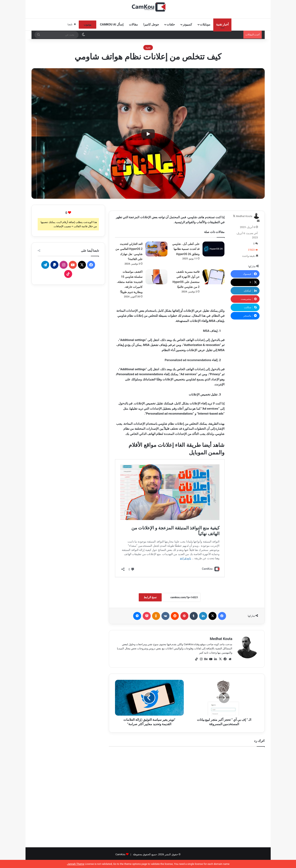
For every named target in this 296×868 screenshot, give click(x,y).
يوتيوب (88, 25)
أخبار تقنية (222, 24)
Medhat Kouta (244, 216)
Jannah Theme (76, 864)
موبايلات (205, 24)
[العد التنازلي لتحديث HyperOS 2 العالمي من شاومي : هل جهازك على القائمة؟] (156, 249)
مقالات (133, 24)
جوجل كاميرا (151, 24)
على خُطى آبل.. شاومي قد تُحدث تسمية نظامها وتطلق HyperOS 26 (186, 249)
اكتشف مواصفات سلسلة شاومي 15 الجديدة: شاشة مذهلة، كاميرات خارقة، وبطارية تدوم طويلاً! (130, 282)
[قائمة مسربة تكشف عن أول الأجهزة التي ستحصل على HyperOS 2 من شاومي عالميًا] (213, 277)
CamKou (120, 854)
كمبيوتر (187, 24)
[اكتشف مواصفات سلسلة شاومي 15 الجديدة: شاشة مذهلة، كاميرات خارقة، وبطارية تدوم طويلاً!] (156, 277)
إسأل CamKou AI (112, 24)
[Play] (148, 134)
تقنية (148, 47)
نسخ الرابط (150, 597)
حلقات (171, 24)
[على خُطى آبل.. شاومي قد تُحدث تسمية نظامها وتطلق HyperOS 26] (213, 249)
